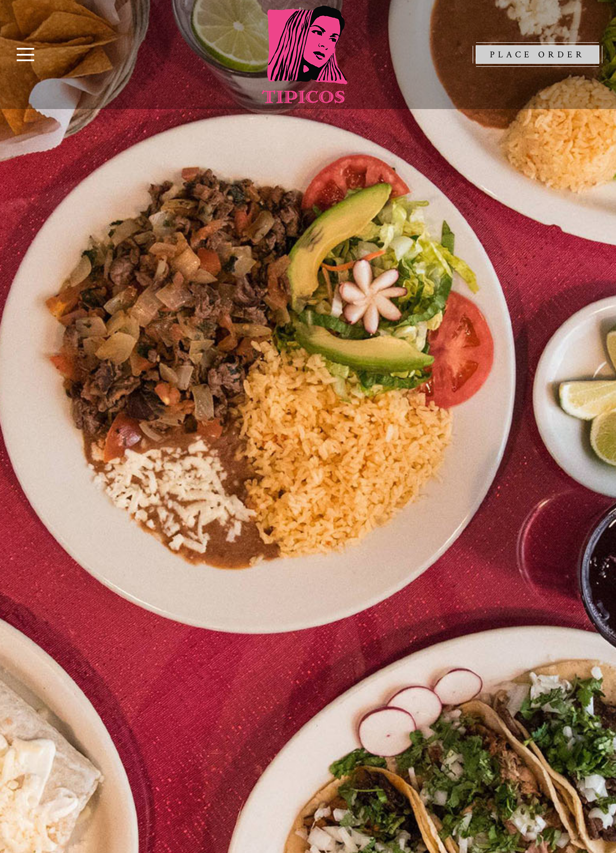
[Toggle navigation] (25, 55)
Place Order (538, 55)
